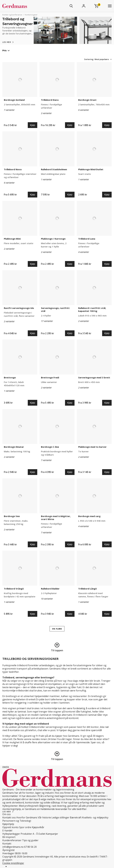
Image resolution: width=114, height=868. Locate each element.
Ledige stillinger (60, 817)
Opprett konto (10, 827)
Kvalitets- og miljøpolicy (95, 817)
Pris (6, 50)
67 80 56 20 (30, 847)
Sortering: (89, 59)
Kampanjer (52, 834)
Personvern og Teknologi (17, 821)
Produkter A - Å (29, 834)
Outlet (42, 834)
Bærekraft (76, 817)
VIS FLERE (57, 629)
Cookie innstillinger (13, 863)
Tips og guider (30, 840)
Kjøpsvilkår (38, 827)
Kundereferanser (12, 840)
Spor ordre (25, 827)
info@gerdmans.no (13, 847)
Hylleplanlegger (11, 834)
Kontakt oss (9, 817)
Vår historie (44, 817)
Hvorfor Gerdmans (27, 817)
